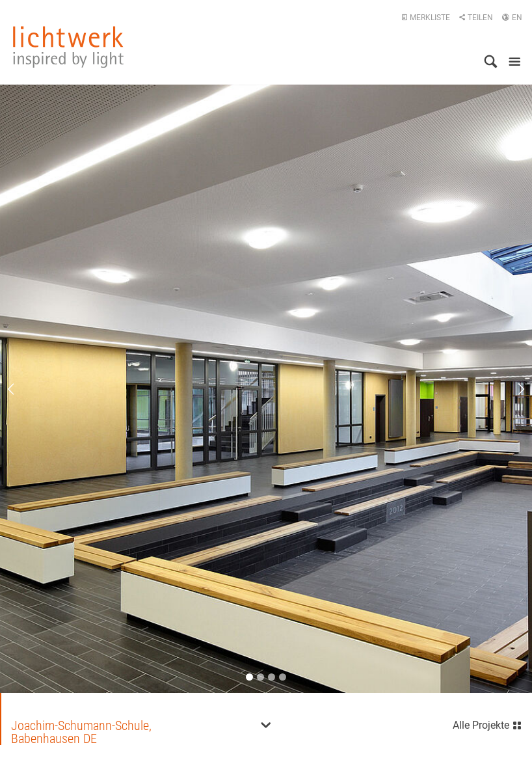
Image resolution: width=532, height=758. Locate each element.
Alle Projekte (487, 724)
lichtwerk (68, 47)
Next (512, 389)
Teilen (476, 18)
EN (512, 18)
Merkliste (426, 18)
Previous (20, 389)
